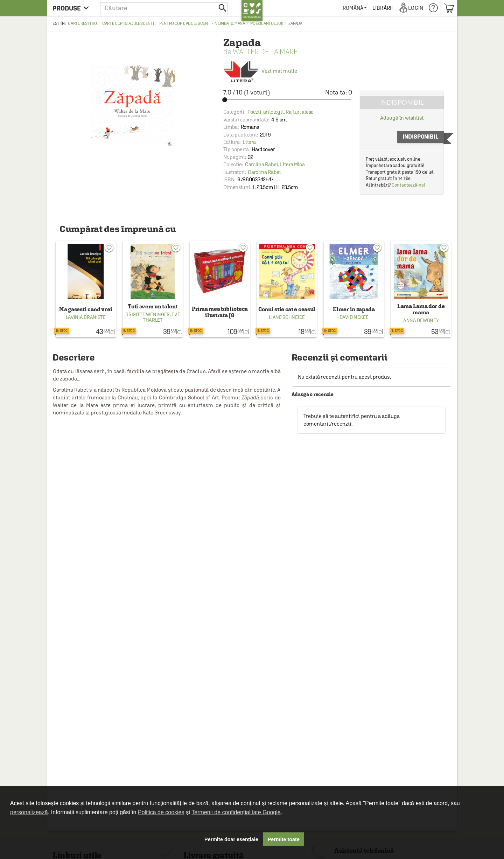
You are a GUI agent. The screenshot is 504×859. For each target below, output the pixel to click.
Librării (383, 8)
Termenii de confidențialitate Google (236, 812)
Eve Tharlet (162, 317)
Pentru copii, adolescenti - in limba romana (202, 23)
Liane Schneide (287, 317)
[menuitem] (355, 8)
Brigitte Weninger (148, 314)
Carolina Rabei (262, 164)
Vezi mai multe (260, 71)
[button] (164, 8)
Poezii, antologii (267, 23)
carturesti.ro (82, 23)
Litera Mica (292, 164)
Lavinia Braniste (86, 317)
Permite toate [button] (284, 839)
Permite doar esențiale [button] (231, 839)
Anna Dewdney (421, 320)
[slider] (288, 100)
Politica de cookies (161, 812)
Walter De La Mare (265, 52)
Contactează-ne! (408, 185)
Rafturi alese (300, 112)
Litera (249, 142)
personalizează (29, 812)
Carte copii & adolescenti (128, 23)
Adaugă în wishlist (402, 118)
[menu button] (73, 8)
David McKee (354, 317)
